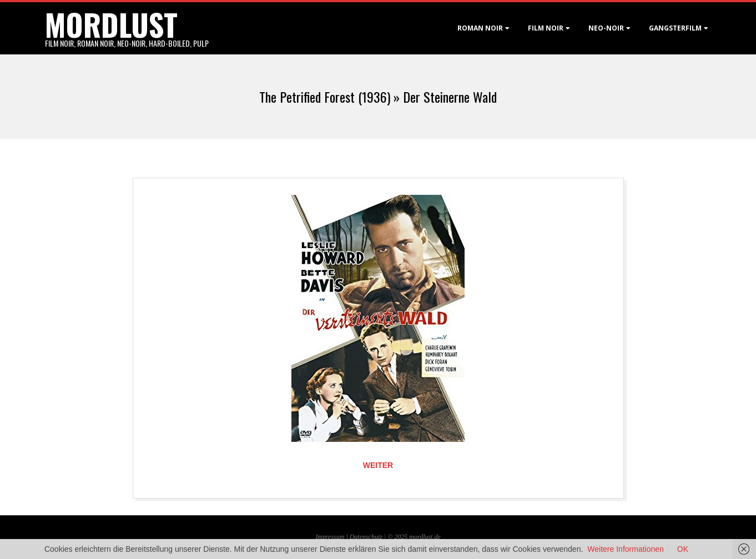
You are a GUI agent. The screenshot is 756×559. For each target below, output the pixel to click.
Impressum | (332, 537)
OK (683, 549)
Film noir (546, 28)
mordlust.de (425, 537)
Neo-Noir (606, 28)
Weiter (378, 465)
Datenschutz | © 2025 (380, 537)
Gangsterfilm (675, 28)
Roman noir (480, 28)
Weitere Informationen (625, 549)
